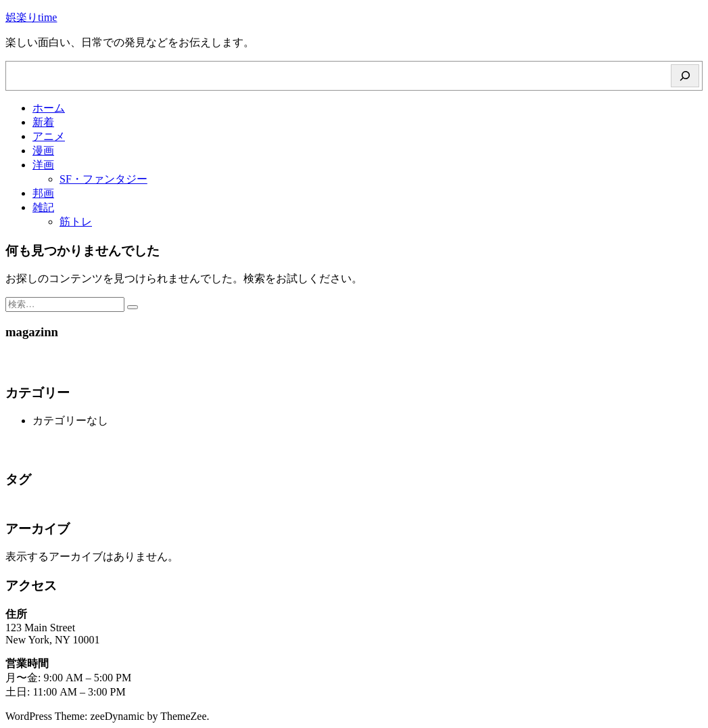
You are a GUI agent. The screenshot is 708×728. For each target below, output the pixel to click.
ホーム (49, 108)
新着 (43, 122)
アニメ (49, 136)
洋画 (43, 165)
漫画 (43, 151)
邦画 (43, 193)
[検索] (685, 76)
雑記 (43, 207)
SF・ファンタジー (103, 179)
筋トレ (76, 222)
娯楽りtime (31, 17)
